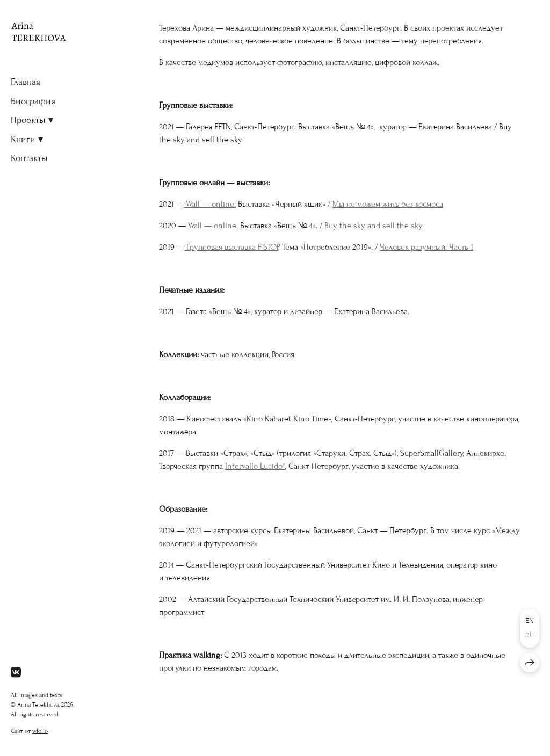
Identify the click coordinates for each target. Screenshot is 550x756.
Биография (33, 101)
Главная (26, 82)
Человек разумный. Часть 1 (426, 247)
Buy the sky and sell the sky (374, 226)
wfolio (40, 731)
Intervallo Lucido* (255, 466)
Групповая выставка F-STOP (231, 247)
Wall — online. (210, 204)
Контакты (29, 158)
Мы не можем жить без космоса (388, 204)
